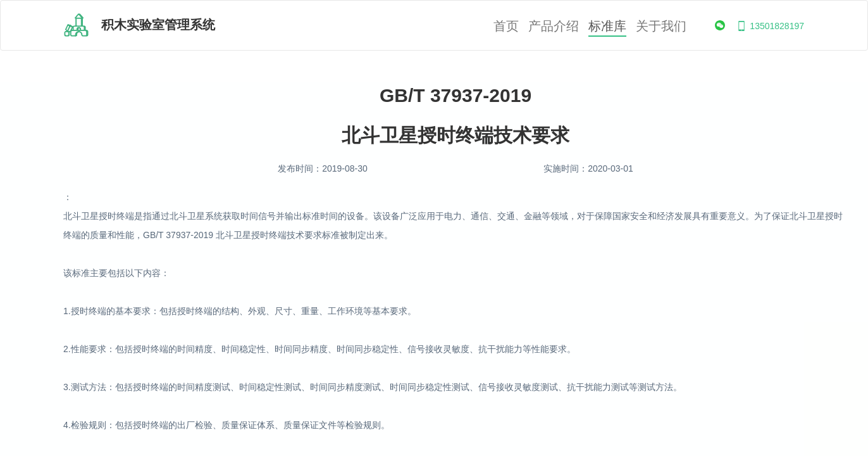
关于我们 (661, 26)
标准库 (607, 26)
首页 (506, 26)
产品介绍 (554, 26)
